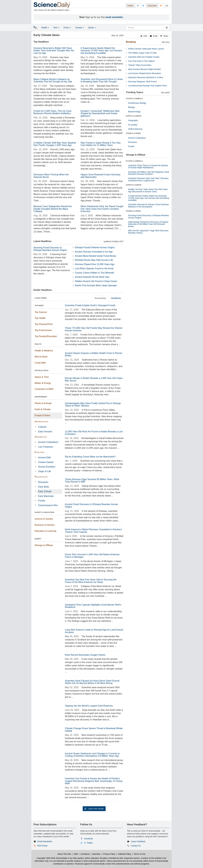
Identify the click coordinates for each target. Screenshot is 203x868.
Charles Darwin (46, 462)
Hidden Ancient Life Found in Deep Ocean (96, 281)
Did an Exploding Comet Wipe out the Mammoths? (90, 457)
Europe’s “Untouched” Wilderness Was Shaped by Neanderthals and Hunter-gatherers (100, 113)
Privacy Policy (109, 854)
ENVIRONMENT (41, 397)
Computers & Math (44, 389)
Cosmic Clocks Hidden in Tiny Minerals (95, 273)
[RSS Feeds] (161, 6)
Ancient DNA (45, 458)
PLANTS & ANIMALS (134, 99)
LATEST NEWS (41, 298)
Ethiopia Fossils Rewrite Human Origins (95, 247)
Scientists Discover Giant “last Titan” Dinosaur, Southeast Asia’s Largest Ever (148, 179)
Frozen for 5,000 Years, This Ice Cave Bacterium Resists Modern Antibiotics (52, 112)
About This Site (64, 854)
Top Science (41, 312)
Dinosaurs (43, 482)
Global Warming (135, 129)
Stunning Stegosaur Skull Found (142, 82)
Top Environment (43, 330)
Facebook (88, 839)
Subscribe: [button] (152, 6)
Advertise (96, 854)
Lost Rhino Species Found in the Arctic (94, 268)
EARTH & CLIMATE (134, 116)
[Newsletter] (167, 6)
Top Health (40, 318)
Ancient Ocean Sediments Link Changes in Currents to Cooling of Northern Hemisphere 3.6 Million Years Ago (92, 755)
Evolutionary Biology (137, 103)
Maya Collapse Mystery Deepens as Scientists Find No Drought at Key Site (53, 80)
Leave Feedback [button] (138, 841)
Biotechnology (134, 112)
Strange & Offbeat (44, 545)
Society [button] (80, 28)
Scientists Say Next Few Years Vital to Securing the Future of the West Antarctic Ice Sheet (91, 581)
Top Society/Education (46, 336)
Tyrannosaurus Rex (48, 505)
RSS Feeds (42, 846)
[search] (167, 28)
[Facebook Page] (138, 6)
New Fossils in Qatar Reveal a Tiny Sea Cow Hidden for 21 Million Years (101, 144)
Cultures (42, 427)
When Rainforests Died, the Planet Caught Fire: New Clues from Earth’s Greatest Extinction (102, 209)
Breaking (131, 42)
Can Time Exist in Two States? (142, 61)
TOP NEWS (39, 306)
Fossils (42, 501)
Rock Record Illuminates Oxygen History (85, 655)
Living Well (40, 363)
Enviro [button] (67, 28)
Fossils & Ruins (42, 415)
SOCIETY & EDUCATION (44, 512)
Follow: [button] (130, 6)
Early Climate (45, 491)
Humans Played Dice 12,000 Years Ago (95, 264)
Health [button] (45, 28)
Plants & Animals (43, 403)
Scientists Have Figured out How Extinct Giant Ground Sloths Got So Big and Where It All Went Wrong (92, 682)
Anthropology (41, 421)
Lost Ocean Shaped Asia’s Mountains (144, 73)
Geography (133, 120)
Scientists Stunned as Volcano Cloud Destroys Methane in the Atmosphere (148, 205)
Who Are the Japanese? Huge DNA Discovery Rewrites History (148, 232)
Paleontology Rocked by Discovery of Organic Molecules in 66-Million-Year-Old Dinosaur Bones (148, 224)
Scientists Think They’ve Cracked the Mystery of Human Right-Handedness (148, 166)
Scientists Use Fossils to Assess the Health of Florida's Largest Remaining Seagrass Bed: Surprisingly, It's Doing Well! (94, 781)
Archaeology (41, 437)
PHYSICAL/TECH (41, 371)
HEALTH (38, 344)
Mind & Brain (41, 357)
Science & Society (44, 519)
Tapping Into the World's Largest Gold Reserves (89, 706)
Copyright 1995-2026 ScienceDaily (52, 858)
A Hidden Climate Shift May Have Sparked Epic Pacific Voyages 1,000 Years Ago (55, 144)
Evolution (39, 452)
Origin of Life (44, 471)
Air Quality (133, 125)
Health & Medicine (44, 351)
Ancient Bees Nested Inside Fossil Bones (96, 256)
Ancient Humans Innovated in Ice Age (94, 252)
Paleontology (41, 477)
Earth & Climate (43, 409)
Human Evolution (47, 467)
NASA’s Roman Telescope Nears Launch (146, 49)
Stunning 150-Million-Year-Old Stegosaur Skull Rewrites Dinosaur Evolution (148, 173)
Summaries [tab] (100, 298)
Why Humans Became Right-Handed (144, 69)
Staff (76, 854)
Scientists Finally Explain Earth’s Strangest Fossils (90, 305)
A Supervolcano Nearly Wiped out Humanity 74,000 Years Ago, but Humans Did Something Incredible (149, 198)
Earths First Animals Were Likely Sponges (96, 285)
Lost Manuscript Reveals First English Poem (148, 86)
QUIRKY (38, 539)
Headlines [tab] (116, 298)
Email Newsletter (45, 841)
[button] (144, 36)
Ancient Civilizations (48, 442)
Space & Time (42, 377)
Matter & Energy (43, 383)
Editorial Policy (125, 854)
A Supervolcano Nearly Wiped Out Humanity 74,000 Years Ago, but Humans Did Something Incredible (101, 51)
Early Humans (45, 432)
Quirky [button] (92, 28)
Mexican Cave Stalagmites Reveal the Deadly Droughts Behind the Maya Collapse (53, 209)
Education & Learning (45, 531)
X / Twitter (88, 843)
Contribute (85, 854)
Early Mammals (46, 496)
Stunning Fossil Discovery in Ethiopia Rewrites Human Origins (50, 249)
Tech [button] (56, 28)
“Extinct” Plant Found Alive (140, 65)
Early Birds (43, 487)
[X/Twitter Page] (143, 6)
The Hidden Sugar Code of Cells (142, 53)
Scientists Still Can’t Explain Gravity (144, 57)
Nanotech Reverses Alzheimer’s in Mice (146, 77)
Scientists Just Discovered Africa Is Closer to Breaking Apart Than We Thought (102, 80)
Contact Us (136, 846)
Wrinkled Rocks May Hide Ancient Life (94, 260)
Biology (131, 107)
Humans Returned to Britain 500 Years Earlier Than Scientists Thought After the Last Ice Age (54, 51)
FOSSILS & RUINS (133, 133)
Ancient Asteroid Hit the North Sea (92, 277)
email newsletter (114, 17)
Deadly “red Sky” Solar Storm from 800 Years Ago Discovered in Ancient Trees (148, 190)
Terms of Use (140, 854)
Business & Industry (45, 525)
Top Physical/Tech (44, 324)
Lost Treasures (46, 447)
